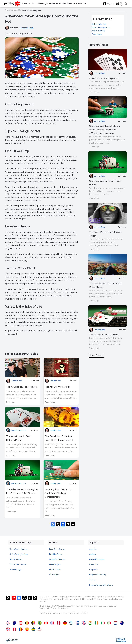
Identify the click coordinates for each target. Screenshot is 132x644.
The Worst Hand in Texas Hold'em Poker (19, 438)
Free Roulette (55, 570)
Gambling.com (10, 10)
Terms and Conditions (50, 613)
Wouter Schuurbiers (19, 430)
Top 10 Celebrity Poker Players (22, 387)
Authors (92, 554)
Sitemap (92, 580)
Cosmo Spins (54, 575)
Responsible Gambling (98, 575)
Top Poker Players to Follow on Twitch (105, 234)
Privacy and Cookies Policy (75, 613)
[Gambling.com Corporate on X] (35, 607)
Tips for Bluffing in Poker (57, 387)
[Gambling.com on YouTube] (14, 607)
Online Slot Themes (57, 559)
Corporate (93, 570)
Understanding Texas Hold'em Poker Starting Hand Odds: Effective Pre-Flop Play (105, 130)
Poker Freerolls (98, 31)
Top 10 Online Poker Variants (104, 335)
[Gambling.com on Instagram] (24, 607)
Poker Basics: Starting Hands (104, 78)
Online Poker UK (99, 24)
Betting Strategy (16, 559)
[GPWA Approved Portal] (121, 640)
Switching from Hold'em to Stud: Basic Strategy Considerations (58, 493)
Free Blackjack (55, 564)
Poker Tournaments (101, 27)
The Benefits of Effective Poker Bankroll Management (59, 438)
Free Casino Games (57, 549)
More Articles (96, 355)
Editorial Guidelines (97, 559)
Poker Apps (97, 34)
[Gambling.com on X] (8, 607)
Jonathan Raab (17, 381)
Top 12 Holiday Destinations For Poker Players (105, 285)
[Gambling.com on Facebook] (19, 607)
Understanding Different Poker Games (105, 183)
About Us (93, 549)
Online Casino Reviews (18, 549)
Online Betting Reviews (19, 554)
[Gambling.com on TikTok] (30, 607)
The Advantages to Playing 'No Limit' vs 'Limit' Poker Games (22, 491)
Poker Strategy (15, 570)
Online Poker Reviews (18, 564)
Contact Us (94, 564)
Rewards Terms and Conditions (101, 585)
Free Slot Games (56, 554)
